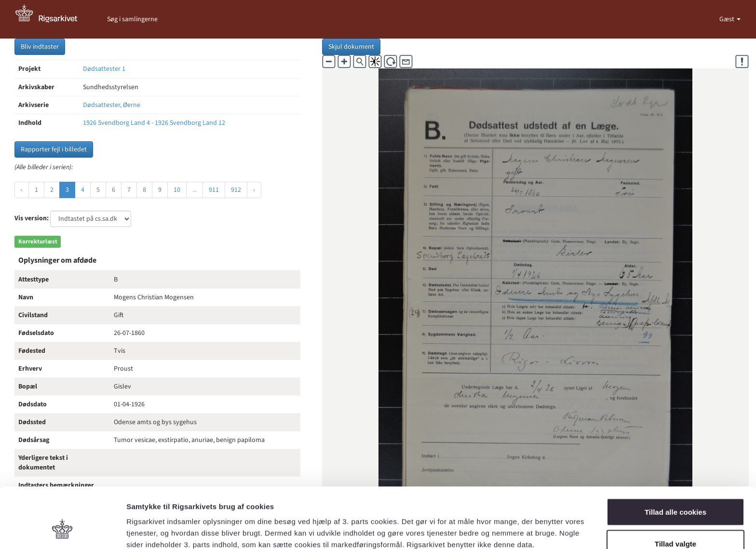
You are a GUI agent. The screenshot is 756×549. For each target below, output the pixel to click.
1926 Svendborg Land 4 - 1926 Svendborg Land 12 (154, 123)
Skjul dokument (351, 47)
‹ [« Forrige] (22, 190)
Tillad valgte (675, 492)
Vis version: (32, 218)
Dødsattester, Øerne (112, 105)
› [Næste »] (254, 190)
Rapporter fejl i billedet (54, 149)
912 (236, 190)
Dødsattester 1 (104, 69)
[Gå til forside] (52, 19)
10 (177, 190)
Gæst (728, 19)
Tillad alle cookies (675, 460)
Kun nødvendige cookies (675, 523)
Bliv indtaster (40, 47)
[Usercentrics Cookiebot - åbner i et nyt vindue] (62, 530)
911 (214, 190)
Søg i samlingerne (132, 19)
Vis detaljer (501, 524)
